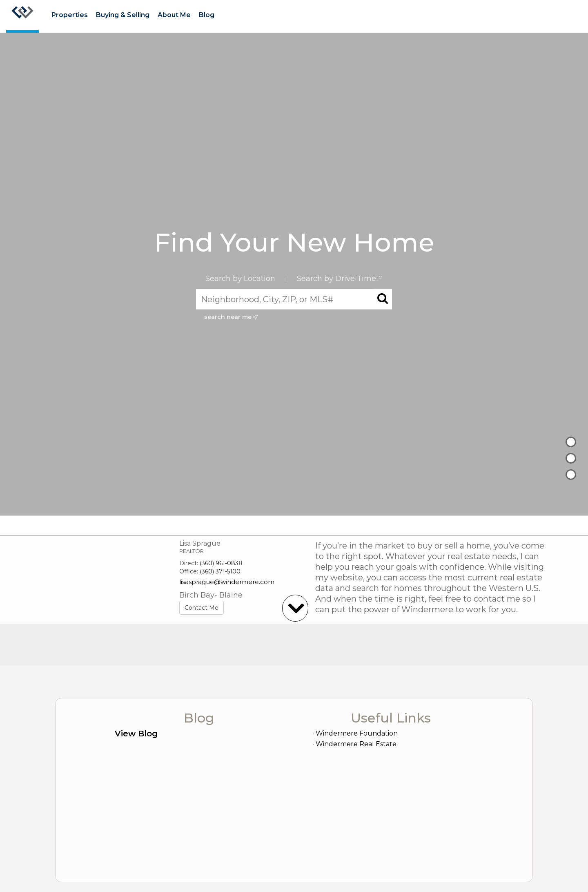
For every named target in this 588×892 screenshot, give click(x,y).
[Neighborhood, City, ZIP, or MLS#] (294, 299)
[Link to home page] (22, 16)
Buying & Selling (123, 15)
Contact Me (202, 608)
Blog (207, 15)
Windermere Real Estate (356, 744)
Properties (70, 15)
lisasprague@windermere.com (227, 582)
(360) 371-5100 (220, 571)
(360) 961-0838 (221, 563)
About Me (174, 15)
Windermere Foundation (357, 733)
